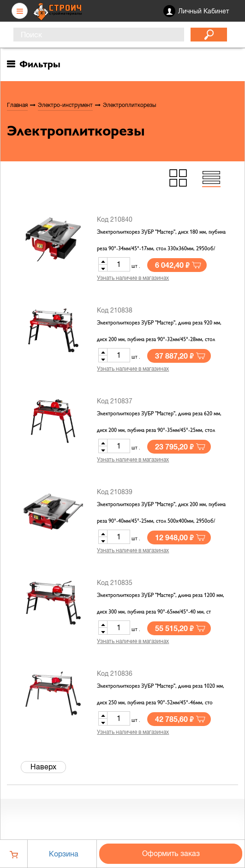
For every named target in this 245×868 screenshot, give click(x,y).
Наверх (43, 767)
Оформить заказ (171, 853)
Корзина (64, 854)
